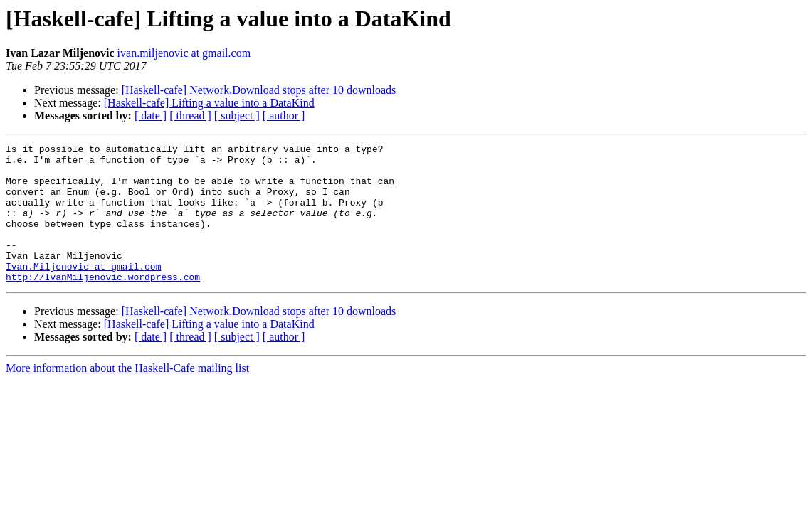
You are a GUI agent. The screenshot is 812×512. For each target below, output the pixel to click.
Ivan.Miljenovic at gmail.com (83, 292)
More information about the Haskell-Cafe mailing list (127, 396)
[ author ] (284, 116)
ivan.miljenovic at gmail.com (184, 53)
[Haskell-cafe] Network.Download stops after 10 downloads (259, 90)
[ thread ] (190, 116)
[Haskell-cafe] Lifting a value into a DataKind (209, 103)
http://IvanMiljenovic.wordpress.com (103, 304)
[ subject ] (237, 116)
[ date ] (151, 116)
